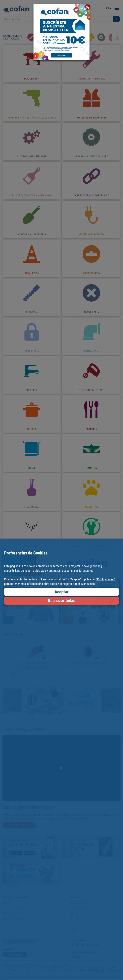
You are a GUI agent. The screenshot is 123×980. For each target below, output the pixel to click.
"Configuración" (106, 579)
